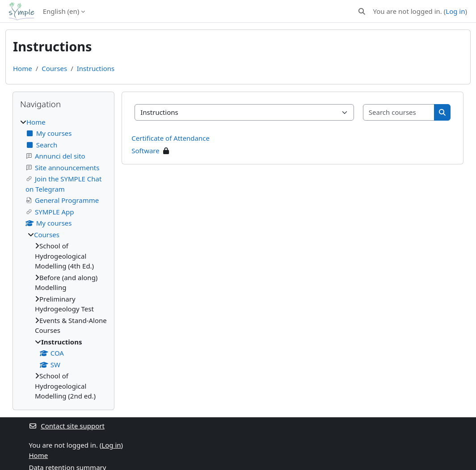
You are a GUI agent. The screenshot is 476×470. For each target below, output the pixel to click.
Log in (455, 11)
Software (145, 151)
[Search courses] (399, 112)
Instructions (96, 68)
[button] (362, 11)
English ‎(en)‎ (61, 11)
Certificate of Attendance (171, 138)
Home (23, 68)
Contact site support (67, 426)
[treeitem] (63, 259)
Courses (54, 68)
